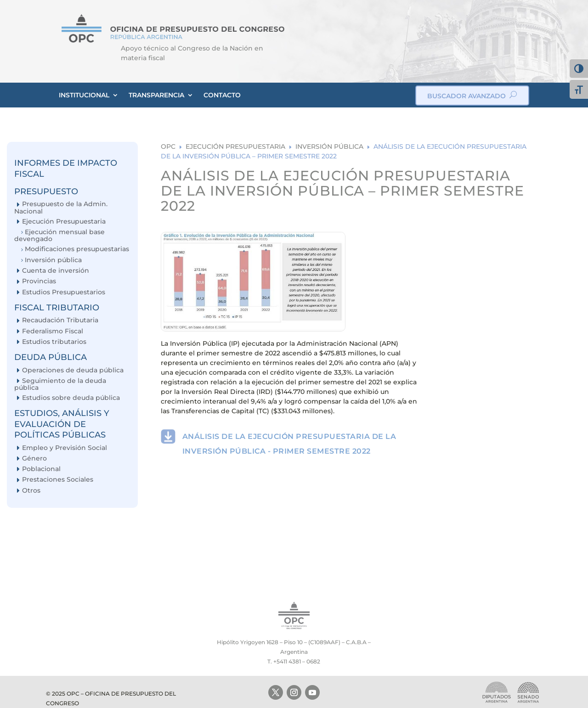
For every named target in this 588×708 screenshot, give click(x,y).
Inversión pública (53, 260)
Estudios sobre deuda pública (71, 398)
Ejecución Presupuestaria (64, 222)
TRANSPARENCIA (156, 95)
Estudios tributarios (54, 342)
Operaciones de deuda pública (73, 370)
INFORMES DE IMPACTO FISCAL (66, 168)
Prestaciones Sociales (58, 480)
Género (34, 458)
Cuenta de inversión (56, 271)
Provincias (39, 281)
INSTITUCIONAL (84, 95)
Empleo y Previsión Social (65, 448)
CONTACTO (222, 95)
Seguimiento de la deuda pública (60, 384)
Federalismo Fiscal (53, 331)
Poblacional (41, 469)
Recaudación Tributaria (60, 320)
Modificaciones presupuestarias (77, 249)
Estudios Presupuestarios (64, 292)
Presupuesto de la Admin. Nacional (61, 207)
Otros (31, 491)
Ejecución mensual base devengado (59, 235)
